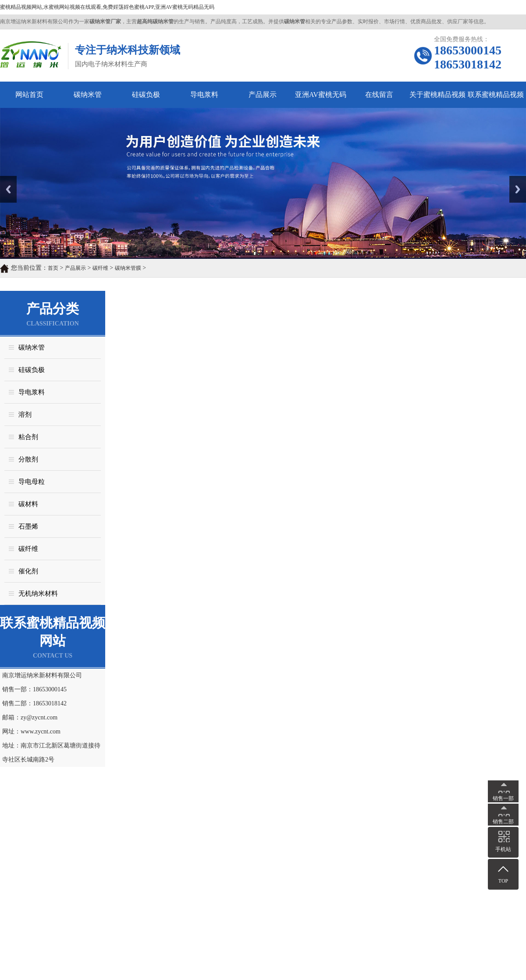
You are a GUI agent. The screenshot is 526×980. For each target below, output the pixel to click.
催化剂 (28, 571)
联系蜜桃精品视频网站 (496, 99)
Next (514, 179)
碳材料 (28, 504)
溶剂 (25, 415)
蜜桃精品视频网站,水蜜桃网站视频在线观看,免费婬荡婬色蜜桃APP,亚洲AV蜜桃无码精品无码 (107, 7)
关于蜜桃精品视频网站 (437, 99)
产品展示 (263, 95)
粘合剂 (28, 437)
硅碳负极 (146, 95)
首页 (53, 268)
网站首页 (29, 95)
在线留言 (379, 95)
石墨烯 (28, 526)
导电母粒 (32, 482)
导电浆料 (204, 95)
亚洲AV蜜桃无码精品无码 (321, 99)
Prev (5, 179)
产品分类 (53, 309)
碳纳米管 (88, 95)
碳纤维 (100, 268)
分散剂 (28, 459)
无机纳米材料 (38, 594)
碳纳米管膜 (128, 268)
